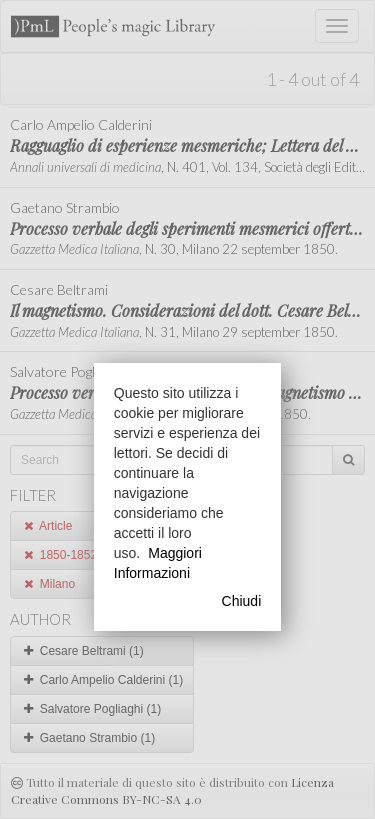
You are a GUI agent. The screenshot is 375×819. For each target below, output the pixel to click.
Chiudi (242, 601)
